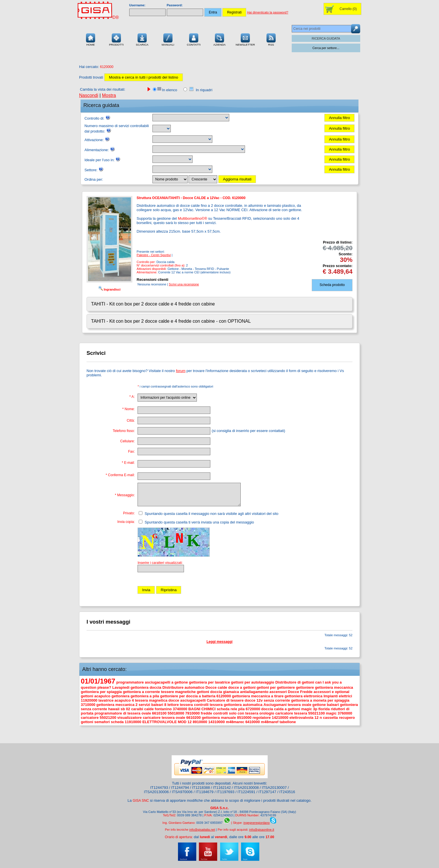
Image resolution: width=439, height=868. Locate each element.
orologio (267, 713)
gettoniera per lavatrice (209, 682)
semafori (102, 722)
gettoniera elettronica (303, 696)
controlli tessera (208, 705)
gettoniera (120, 696)
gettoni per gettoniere (276, 687)
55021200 (108, 718)
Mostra (109, 95)
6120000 (224, 696)
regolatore (262, 718)
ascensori (278, 692)
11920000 (89, 700)
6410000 (253, 722)
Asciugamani (275, 705)
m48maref (270, 722)
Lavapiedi (121, 687)
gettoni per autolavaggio (253, 682)
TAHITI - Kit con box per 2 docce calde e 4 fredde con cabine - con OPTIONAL (171, 321)
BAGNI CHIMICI (202, 709)
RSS (271, 39)
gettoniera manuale (219, 718)
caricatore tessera (291, 713)
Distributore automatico (184, 687)
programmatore (130, 682)
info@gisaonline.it (262, 830)
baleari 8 (159, 705)
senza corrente (277, 700)
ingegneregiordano (256, 823)
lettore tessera (180, 705)
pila (241, 709)
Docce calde (216, 687)
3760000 (345, 713)
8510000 (244, 718)
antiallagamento (254, 692)
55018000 (176, 713)
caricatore (90, 718)
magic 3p (309, 709)
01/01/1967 (98, 681)
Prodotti (116, 39)
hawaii (114, 709)
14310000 (217, 722)
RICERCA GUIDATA (326, 38)
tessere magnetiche (178, 692)
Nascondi (89, 95)
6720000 (253, 709)
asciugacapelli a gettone (166, 682)
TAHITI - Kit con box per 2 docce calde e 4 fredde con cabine (153, 304)
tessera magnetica (151, 700)
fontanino (163, 709)
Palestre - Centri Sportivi (154, 255)
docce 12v (254, 700)
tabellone (288, 722)
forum (181, 371)
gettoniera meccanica (334, 687)
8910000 (200, 722)
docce (174, 700)
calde (149, 709)
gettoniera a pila (145, 696)
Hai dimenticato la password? (268, 12)
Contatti (194, 39)
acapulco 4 (124, 700)
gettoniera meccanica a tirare (258, 696)
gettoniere (305, 687)
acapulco (102, 696)
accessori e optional (331, 692)
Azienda (220, 39)
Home (91, 39)
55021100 (317, 713)
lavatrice (106, 700)
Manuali (168, 39)
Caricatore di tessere (225, 700)
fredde (207, 713)
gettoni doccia (209, 692)
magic (331, 713)
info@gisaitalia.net (202, 830)
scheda (117, 722)
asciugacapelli (193, 700)
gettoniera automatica (243, 705)
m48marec (235, 722)
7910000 (192, 713)
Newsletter (245, 39)
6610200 (194, 718)
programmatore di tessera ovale (123, 713)
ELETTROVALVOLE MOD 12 (167, 722)
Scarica (142, 39)
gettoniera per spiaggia (101, 692)
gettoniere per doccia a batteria (188, 696)
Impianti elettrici (338, 696)
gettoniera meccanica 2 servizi (123, 705)
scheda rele (227, 709)
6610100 (159, 713)
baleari (333, 705)
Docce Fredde (300, 692)
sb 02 (125, 709)
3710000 (88, 705)
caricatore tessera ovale (164, 718)
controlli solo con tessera (236, 713)
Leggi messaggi (220, 642)
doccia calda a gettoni (281, 709)
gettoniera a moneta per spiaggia (320, 700)
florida (324, 709)
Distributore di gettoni (295, 682)
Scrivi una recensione (184, 284)
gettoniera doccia (146, 687)
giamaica (231, 692)
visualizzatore (129, 718)
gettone (319, 705)
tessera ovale (299, 705)
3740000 (180, 709)
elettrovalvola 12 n (306, 718)
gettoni (87, 696)
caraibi (137, 709)
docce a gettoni (242, 687)
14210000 (280, 718)
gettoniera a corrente (141, 692)
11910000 (133, 722)
